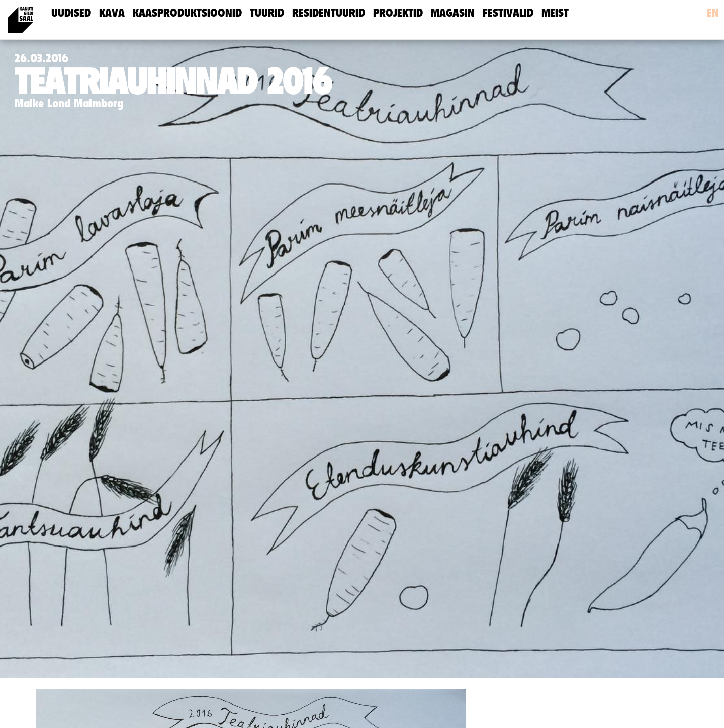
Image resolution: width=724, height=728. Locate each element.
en (713, 13)
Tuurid (267, 13)
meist (555, 13)
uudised (71, 13)
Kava (112, 13)
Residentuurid (329, 13)
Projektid (398, 13)
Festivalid (508, 13)
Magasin (453, 13)
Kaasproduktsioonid (187, 13)
